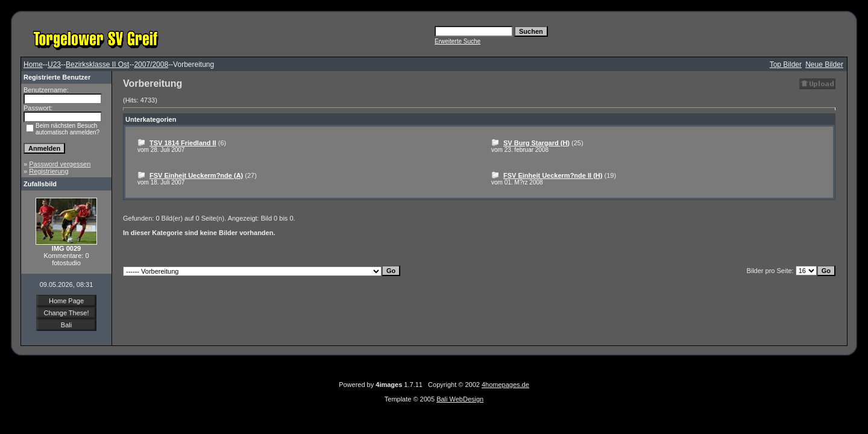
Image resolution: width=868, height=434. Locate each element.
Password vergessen (60, 164)
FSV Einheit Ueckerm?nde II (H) (553, 175)
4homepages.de (505, 385)
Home (33, 64)
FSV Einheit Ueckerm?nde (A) (196, 175)
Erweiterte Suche (458, 41)
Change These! (66, 313)
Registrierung (49, 171)
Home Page (66, 301)
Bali (66, 325)
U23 (54, 64)
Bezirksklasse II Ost (97, 64)
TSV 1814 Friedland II (183, 143)
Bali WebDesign (460, 399)
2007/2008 (151, 64)
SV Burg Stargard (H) (536, 143)
